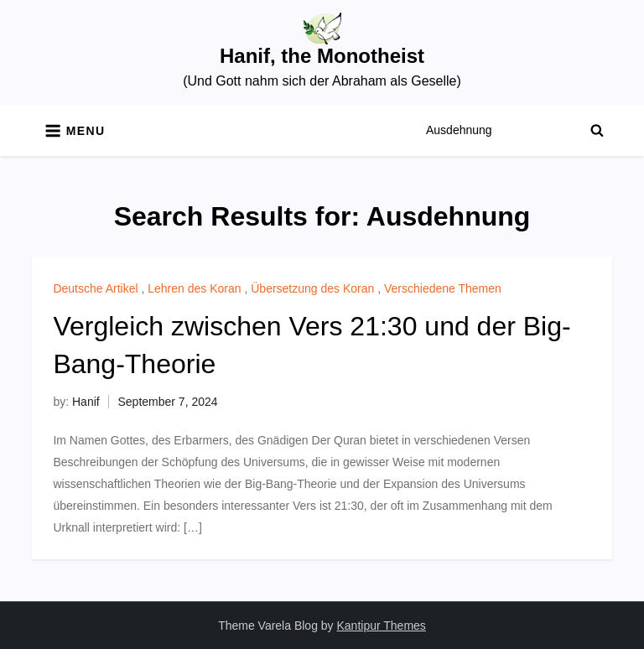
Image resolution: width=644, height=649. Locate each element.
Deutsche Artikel (95, 288)
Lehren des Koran (194, 288)
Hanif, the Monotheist (322, 56)
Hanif (86, 402)
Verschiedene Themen (443, 288)
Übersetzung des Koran (312, 288)
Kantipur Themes (382, 626)
